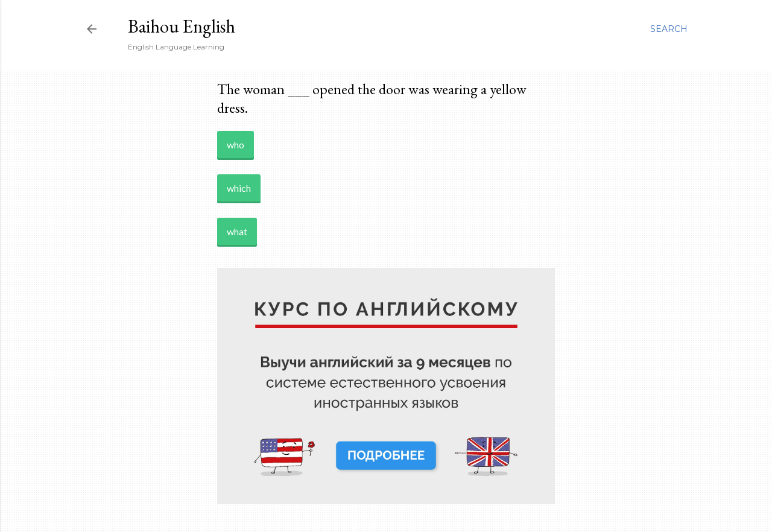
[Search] (669, 29)
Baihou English (182, 26)
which (239, 188)
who (236, 144)
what (237, 231)
